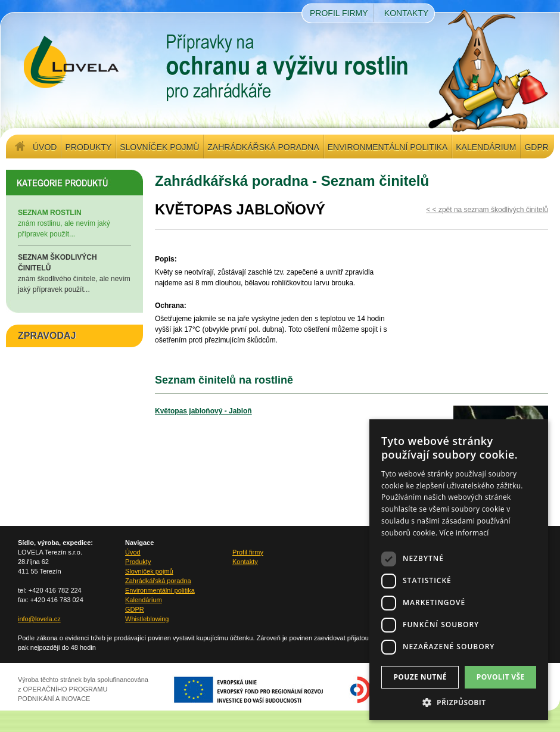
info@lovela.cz (39, 619)
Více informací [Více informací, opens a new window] (464, 533)
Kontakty (406, 13)
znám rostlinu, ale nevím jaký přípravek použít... (74, 223)
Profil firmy (339, 13)
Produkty (88, 147)
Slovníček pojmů (159, 147)
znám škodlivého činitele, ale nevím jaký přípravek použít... (74, 273)
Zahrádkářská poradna (263, 147)
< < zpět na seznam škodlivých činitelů (487, 210)
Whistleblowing (147, 619)
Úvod (45, 147)
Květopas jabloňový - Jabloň (203, 411)
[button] (459, 702)
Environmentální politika (388, 147)
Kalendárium (486, 147)
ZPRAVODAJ (47, 336)
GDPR (536, 147)
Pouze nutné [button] (420, 677)
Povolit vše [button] (501, 677)
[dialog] (459, 570)
